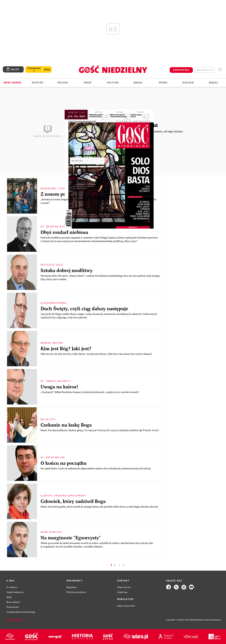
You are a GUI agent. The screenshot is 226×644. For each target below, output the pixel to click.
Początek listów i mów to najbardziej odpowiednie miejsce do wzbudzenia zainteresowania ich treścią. (96, 468)
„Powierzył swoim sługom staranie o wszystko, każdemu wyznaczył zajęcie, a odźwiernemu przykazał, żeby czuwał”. (99, 201)
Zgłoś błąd (15, 620)
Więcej (213, 83)
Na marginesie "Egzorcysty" (71, 538)
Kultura (113, 83)
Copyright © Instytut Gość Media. (181, 620)
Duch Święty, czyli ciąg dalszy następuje (84, 309)
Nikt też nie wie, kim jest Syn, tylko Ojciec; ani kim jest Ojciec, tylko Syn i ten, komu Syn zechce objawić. (97, 354)
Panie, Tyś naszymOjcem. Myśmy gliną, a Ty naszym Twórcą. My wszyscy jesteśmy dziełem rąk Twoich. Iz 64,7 (100, 430)
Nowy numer (13, 83)
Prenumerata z (34, 69)
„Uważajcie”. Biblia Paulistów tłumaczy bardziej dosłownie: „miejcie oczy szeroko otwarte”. (91, 392)
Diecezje (188, 83)
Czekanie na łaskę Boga (66, 425)
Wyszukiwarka (220, 70)
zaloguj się (205, 70)
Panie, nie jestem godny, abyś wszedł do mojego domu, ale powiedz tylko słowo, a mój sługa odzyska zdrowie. (100, 507)
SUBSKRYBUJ (181, 70)
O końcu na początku (64, 463)
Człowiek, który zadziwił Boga (73, 501)
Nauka (138, 83)
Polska (63, 83)
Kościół (38, 83)
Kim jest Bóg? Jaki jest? (66, 349)
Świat (88, 83)
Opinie (163, 83)
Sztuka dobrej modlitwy (67, 270)
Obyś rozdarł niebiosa (65, 232)
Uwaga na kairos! (60, 387)
